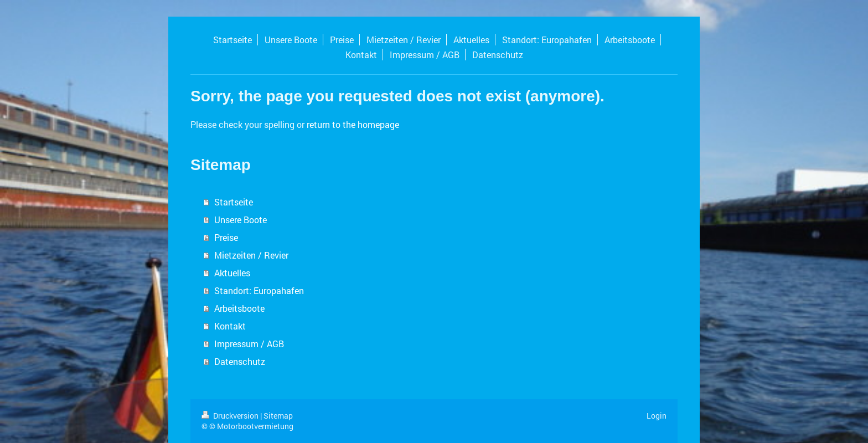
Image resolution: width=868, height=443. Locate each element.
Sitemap (278, 416)
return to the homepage (353, 124)
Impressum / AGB (249, 344)
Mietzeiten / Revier (251, 255)
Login (657, 416)
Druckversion (231, 416)
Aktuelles (232, 273)
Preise (226, 237)
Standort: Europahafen (259, 290)
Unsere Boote (241, 220)
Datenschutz (240, 361)
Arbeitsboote (239, 308)
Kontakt (230, 326)
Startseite (234, 202)
